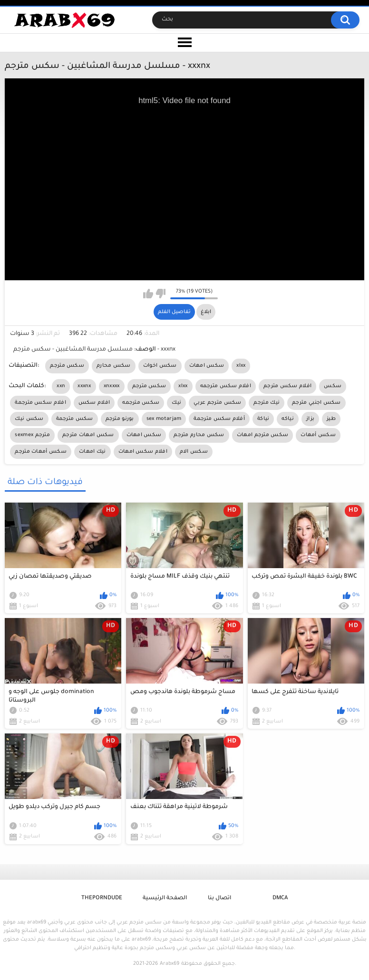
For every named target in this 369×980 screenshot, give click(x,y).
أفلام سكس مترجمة (219, 419)
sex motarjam (164, 419)
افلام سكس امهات (143, 452)
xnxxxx (112, 386)
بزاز (310, 419)
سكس (333, 386)
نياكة (263, 419)
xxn (61, 386)
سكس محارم (114, 366)
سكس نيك (29, 419)
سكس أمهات (318, 435)
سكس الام (194, 452)
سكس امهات (207, 366)
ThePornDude (102, 899)
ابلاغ (206, 312)
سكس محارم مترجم (199, 435)
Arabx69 (170, 964)
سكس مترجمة (75, 419)
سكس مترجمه (141, 403)
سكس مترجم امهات (263, 435)
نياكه (288, 419)
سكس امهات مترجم (88, 435)
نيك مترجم (267, 403)
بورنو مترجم (120, 419)
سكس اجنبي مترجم (316, 403)
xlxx (241, 366)
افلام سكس (94, 403)
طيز (331, 419)
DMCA (280, 899)
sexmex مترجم (32, 435)
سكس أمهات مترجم (41, 452)
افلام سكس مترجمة (40, 403)
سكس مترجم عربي (217, 403)
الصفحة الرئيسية (165, 899)
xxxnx (84, 386)
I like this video (148, 294)
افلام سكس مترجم (287, 386)
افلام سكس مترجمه (226, 386)
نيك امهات (92, 452)
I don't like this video (160, 294)
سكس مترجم (67, 366)
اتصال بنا (219, 899)
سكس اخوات (160, 366)
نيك (176, 403)
